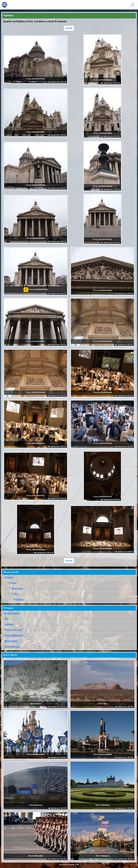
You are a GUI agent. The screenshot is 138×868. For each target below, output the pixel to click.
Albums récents (11, 641)
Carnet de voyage (12, 647)
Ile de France (17, 589)
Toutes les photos (12, 613)
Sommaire (9, 577)
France (13, 583)
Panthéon (20, 600)
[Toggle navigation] (133, 5)
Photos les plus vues (13, 630)
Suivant (69, 28)
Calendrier (9, 624)
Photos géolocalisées (14, 636)
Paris (16, 594)
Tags (6, 619)
